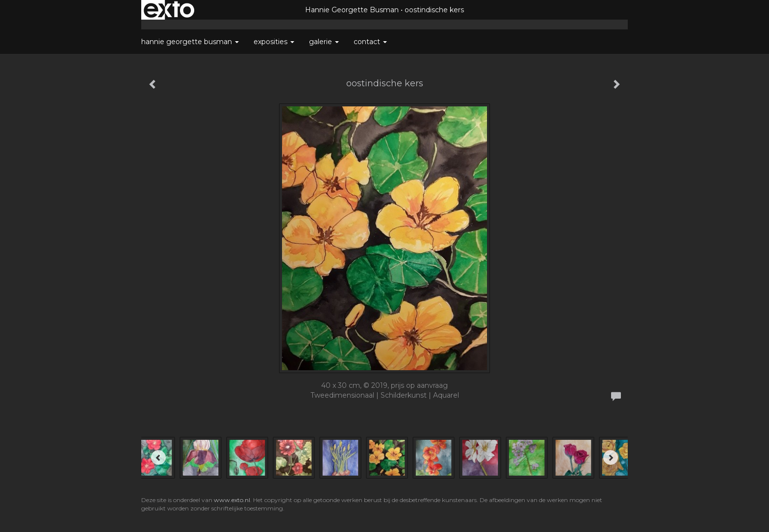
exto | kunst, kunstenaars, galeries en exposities (169, 10)
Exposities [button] (274, 42)
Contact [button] (370, 42)
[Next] (611, 457)
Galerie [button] (324, 42)
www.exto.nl (232, 500)
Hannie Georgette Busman (352, 10)
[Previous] (158, 457)
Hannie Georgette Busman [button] (190, 42)
